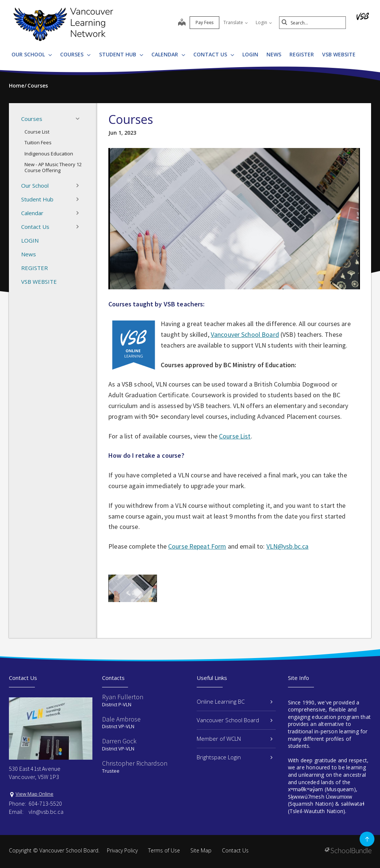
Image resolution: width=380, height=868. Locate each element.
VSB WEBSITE (339, 54)
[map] (182, 23)
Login (264, 22)
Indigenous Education (49, 154)
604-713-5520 (45, 803)
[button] (80, 119)
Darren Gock (119, 741)
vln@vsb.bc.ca (46, 812)
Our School (32, 54)
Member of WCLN (235, 739)
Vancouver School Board (245, 334)
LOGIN (250, 54)
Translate (236, 22)
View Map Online (35, 794)
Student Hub (121, 54)
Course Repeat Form (197, 546)
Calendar (168, 54)
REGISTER (302, 54)
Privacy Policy (122, 850)
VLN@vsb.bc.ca (288, 546)
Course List (37, 132)
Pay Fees (205, 22)
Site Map (201, 850)
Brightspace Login (235, 757)
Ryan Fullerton (123, 697)
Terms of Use (164, 850)
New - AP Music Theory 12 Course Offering (53, 167)
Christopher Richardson (135, 763)
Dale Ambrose (121, 719)
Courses (75, 54)
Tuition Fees (38, 142)
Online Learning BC (235, 701)
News (274, 54)
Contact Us (214, 54)
